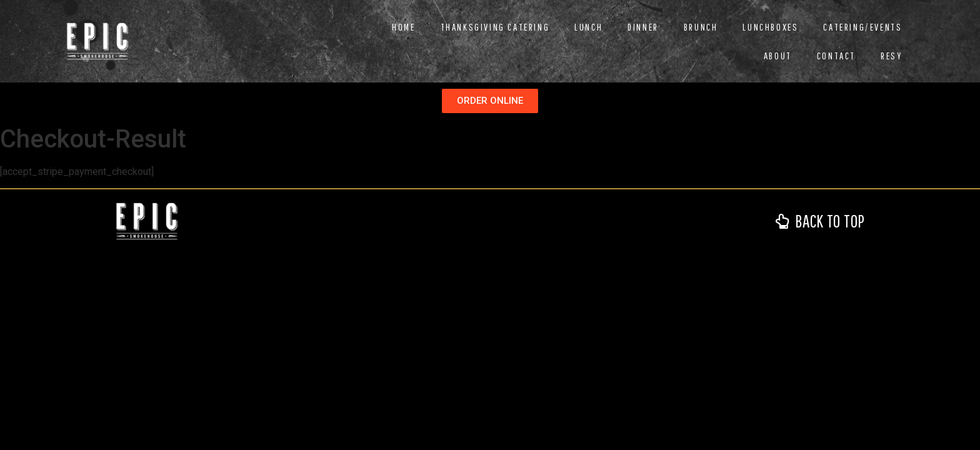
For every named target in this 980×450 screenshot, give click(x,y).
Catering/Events (862, 27)
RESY (891, 56)
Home (403, 27)
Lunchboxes (770, 27)
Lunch (588, 27)
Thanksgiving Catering (495, 27)
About (778, 56)
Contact (836, 56)
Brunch (701, 27)
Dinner (643, 27)
